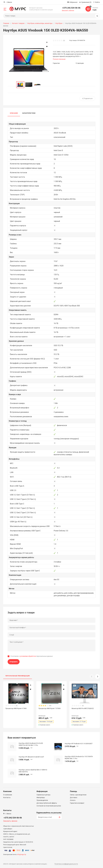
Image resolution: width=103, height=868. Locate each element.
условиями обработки (28, 656)
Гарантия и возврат (77, 803)
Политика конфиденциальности (66, 864)
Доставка (74, 797)
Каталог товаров (18, 23)
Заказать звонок (68, 10)
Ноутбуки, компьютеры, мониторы (40, 23)
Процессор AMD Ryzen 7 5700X (50, 708)
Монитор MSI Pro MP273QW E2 (83, 708)
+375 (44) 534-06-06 (71, 8)
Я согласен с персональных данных (32, 656)
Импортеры (41, 797)
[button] (97, 676)
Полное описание (59, 59)
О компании (8, 795)
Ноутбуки (59, 23)
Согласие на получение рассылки (49, 806)
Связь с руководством (78, 795)
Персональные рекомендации (18, 676)
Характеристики (29, 113)
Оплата (73, 800)
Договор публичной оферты (47, 803)
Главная (6, 23)
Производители (42, 800)
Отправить (14, 662)
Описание (14, 113)
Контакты (7, 797)
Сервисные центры (43, 795)
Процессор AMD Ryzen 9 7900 (16, 708)
